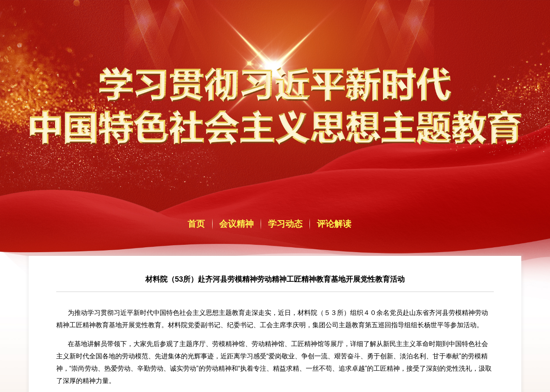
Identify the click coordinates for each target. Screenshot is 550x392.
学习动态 (285, 224)
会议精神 (236, 224)
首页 (196, 224)
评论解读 (334, 224)
